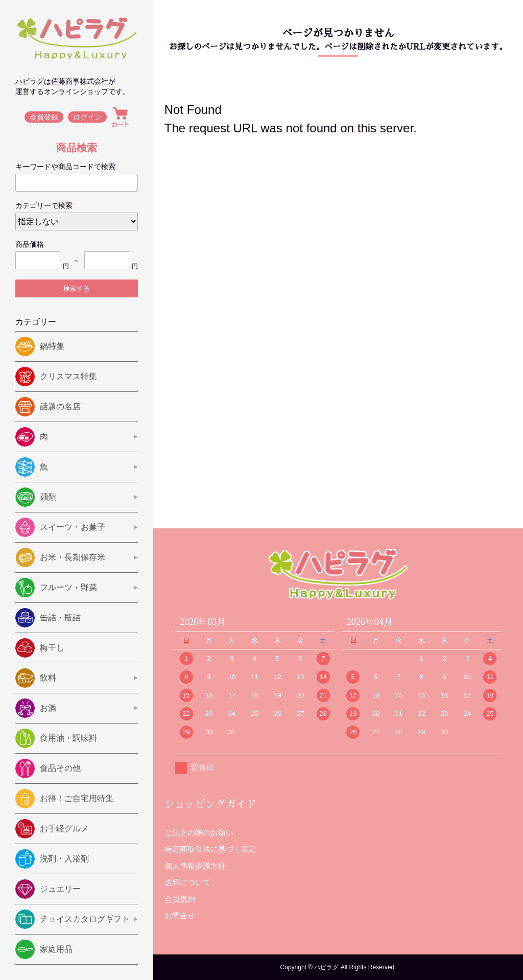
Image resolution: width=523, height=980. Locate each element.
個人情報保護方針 (195, 866)
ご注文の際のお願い (199, 833)
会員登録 (44, 117)
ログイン (88, 117)
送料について (187, 882)
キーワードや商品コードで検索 (65, 167)
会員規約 (180, 899)
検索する (77, 288)
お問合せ (180, 915)
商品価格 (30, 244)
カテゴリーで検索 (44, 205)
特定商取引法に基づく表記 (210, 849)
